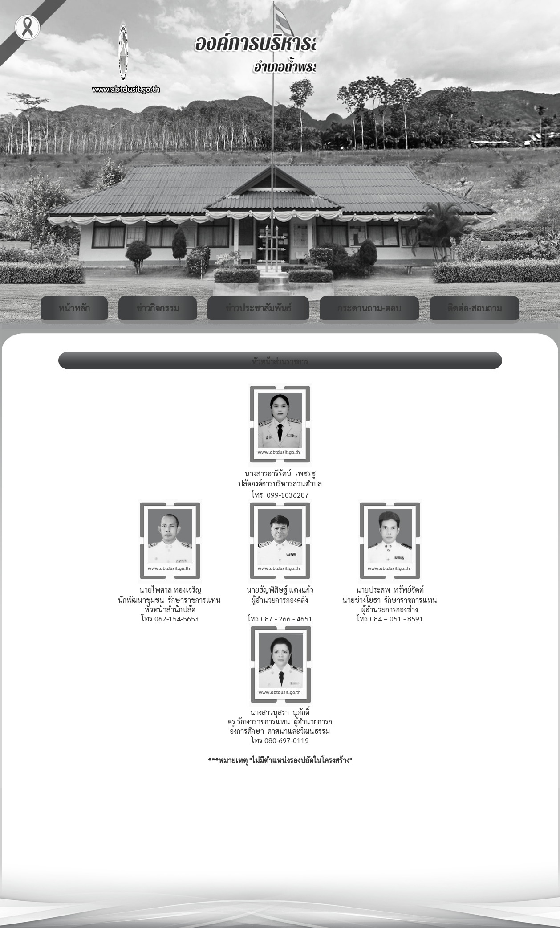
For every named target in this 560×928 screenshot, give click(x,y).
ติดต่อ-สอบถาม (475, 308)
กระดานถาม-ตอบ (369, 308)
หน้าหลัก (74, 308)
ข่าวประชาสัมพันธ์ (258, 308)
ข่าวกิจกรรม (158, 308)
